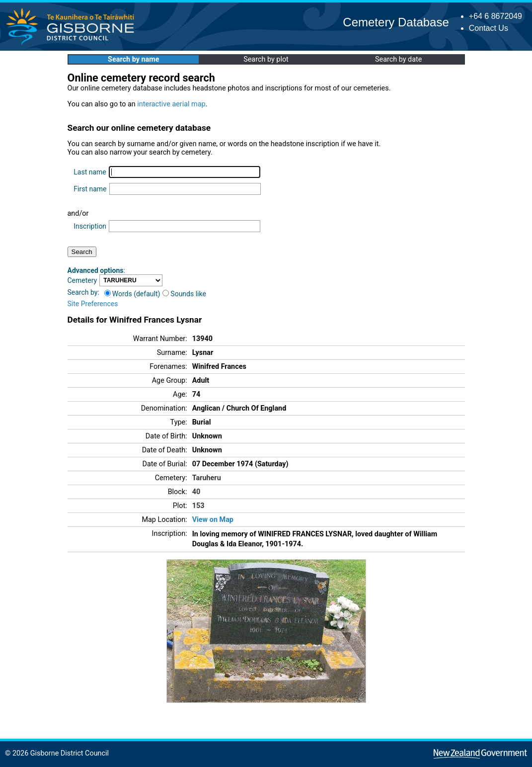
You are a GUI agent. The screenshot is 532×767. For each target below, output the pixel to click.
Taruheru (207, 478)
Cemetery (82, 280)
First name (90, 189)
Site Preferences (93, 304)
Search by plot (266, 59)
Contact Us (489, 28)
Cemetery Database (396, 22)
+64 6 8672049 (495, 16)
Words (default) (132, 294)
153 (198, 506)
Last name (90, 172)
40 (196, 492)
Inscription (90, 226)
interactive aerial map (171, 104)
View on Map (213, 520)
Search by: (83, 292)
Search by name (133, 59)
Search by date (398, 59)
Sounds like (184, 294)
